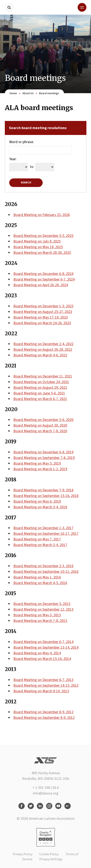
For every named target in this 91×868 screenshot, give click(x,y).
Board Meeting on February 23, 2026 (42, 215)
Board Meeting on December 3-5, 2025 (43, 236)
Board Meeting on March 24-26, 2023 (42, 323)
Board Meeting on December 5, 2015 (42, 604)
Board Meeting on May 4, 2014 (37, 653)
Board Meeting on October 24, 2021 (41, 382)
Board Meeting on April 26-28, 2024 (41, 285)
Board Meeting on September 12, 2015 (43, 609)
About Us (28, 93)
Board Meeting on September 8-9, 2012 (44, 718)
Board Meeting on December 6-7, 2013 (43, 680)
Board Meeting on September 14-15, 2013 (46, 686)
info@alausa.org (46, 793)
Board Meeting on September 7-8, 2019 (44, 458)
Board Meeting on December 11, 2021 (43, 376)
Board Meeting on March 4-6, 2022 (40, 355)
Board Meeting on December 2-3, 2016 (43, 566)
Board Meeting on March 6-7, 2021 (40, 399)
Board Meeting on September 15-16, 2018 (46, 496)
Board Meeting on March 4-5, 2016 (40, 583)
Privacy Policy (23, 854)
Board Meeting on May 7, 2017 (37, 539)
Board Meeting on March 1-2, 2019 (40, 469)
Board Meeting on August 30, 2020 (40, 425)
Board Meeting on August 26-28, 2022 (43, 350)
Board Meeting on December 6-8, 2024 (43, 274)
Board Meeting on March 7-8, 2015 (40, 621)
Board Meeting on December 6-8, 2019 (43, 452)
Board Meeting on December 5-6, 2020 (43, 420)
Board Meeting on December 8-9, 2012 (43, 712)
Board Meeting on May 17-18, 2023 (41, 317)
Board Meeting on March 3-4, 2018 (40, 507)
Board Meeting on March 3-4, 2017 (40, 545)
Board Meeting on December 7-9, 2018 (43, 490)
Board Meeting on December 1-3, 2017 (43, 528)
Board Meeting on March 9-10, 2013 (41, 691)
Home (13, 93)
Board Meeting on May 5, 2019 (37, 463)
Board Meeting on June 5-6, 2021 (39, 393)
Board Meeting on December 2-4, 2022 (43, 344)
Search (26, 183)
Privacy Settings (51, 859)
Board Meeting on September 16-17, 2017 (46, 534)
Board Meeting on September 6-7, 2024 (44, 279)
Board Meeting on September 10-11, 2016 (46, 572)
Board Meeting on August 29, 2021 (40, 388)
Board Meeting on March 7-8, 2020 (40, 431)
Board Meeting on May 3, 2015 (37, 615)
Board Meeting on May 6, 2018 (37, 501)
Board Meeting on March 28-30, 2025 (42, 253)
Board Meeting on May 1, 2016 (37, 577)
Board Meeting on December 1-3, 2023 (43, 306)
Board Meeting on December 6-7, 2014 (43, 642)
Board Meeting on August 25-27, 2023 (43, 312)
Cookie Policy (49, 854)
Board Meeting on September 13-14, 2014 (46, 648)
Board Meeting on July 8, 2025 (37, 241)
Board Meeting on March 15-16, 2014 (42, 659)
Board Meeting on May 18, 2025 (38, 247)
